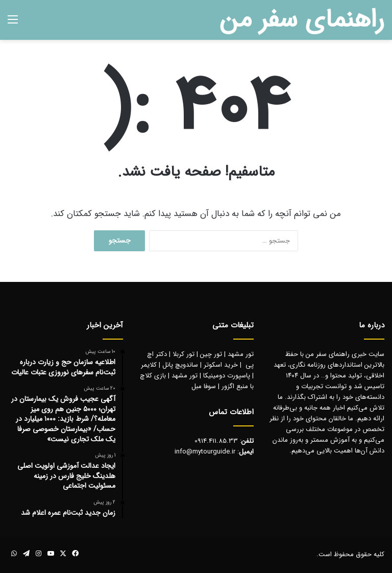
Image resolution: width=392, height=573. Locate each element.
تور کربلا (183, 354)
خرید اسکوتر (221, 365)
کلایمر (149, 365)
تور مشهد (241, 354)
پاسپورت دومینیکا (227, 376)
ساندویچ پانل (180, 365)
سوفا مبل (204, 386)
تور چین (211, 354)
